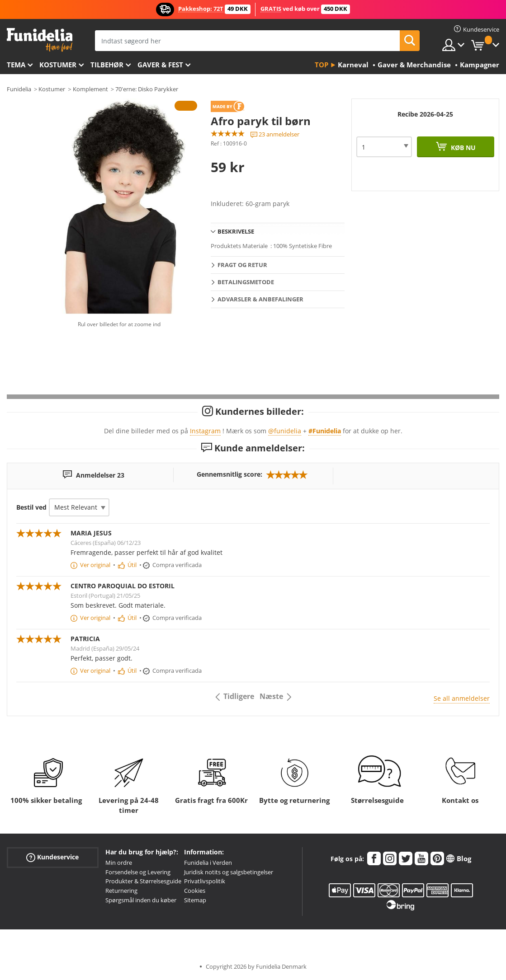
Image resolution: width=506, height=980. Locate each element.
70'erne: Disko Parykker (147, 89)
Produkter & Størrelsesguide (143, 881)
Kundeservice (52, 857)
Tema (16, 65)
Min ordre (119, 863)
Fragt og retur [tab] (242, 265)
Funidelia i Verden (208, 863)
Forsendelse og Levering (138, 872)
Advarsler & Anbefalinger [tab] (260, 299)
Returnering (121, 891)
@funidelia (285, 431)
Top (322, 65)
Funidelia (19, 89)
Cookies (195, 891)
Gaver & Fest (160, 65)
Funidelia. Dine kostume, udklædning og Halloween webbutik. (40, 40)
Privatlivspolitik (205, 881)
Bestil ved (31, 507)
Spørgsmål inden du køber (141, 900)
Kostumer (58, 65)
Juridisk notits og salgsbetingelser (229, 872)
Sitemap (195, 900)
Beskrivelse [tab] (236, 231)
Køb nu (462, 148)
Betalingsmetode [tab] (246, 282)
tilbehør (107, 65)
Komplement (90, 89)
